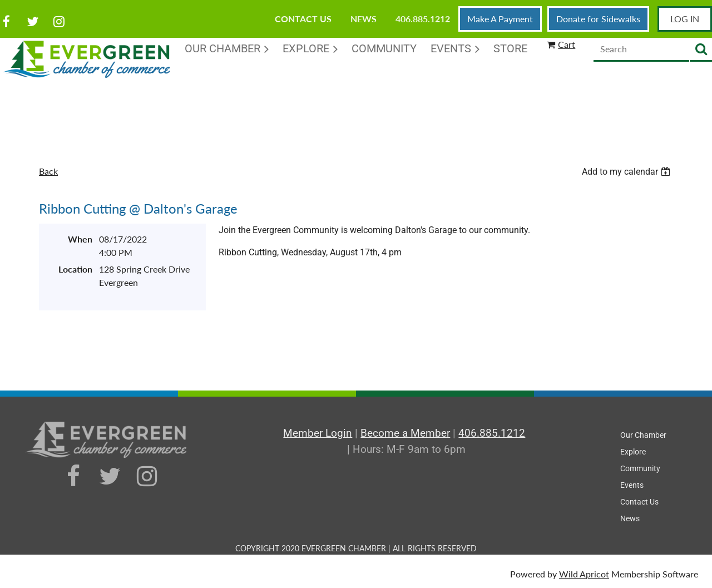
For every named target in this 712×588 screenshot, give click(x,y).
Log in (685, 19)
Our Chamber (643, 435)
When (80, 239)
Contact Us (303, 19)
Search (701, 50)
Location (75, 269)
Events (632, 485)
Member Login (318, 433)
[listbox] (627, 172)
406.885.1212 (423, 19)
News (364, 19)
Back (48, 171)
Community (640, 468)
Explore (633, 452)
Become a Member (405, 433)
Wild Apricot (584, 574)
